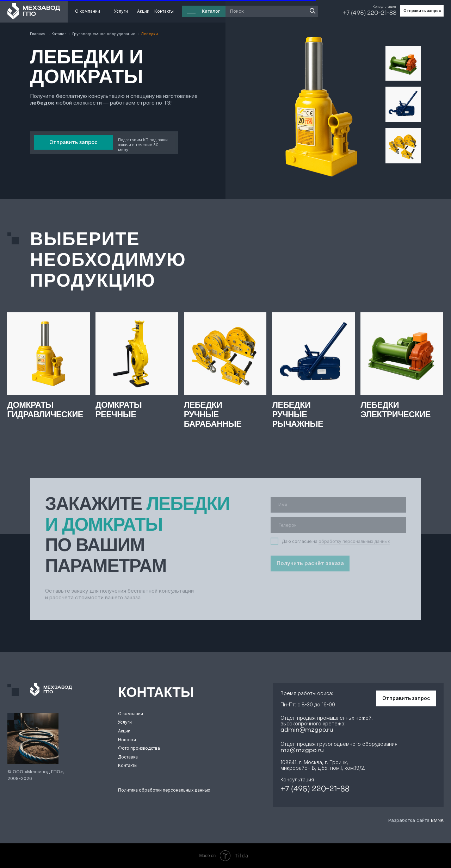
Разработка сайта (409, 820)
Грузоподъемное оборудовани (103, 34)
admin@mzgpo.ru (307, 730)
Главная (38, 34)
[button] (422, 11)
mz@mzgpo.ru (302, 751)
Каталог (59, 34)
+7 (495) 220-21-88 (370, 13)
